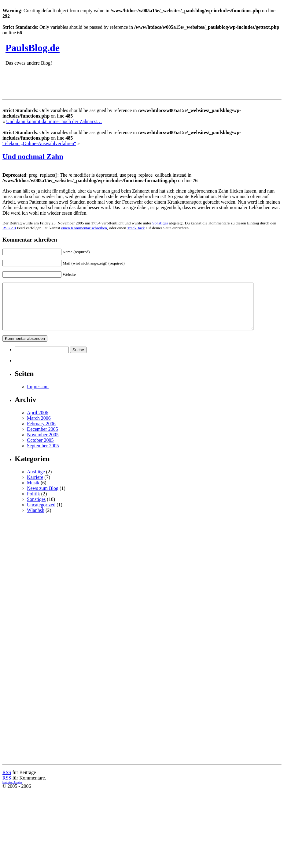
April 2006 (38, 422)
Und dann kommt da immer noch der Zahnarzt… (54, 121)
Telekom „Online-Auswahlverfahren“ (39, 143)
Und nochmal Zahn (33, 156)
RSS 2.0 (9, 228)
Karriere (35, 486)
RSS (7, 782)
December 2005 (42, 438)
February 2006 (41, 433)
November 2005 (43, 444)
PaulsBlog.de (33, 48)
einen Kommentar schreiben (84, 228)
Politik (33, 503)
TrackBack (136, 228)
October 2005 (40, 449)
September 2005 (43, 455)
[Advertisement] (148, 570)
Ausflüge (36, 481)
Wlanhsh (36, 519)
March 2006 (39, 427)
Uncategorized (41, 514)
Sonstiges (160, 223)
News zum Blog (43, 497)
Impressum (38, 396)
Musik (33, 492)
